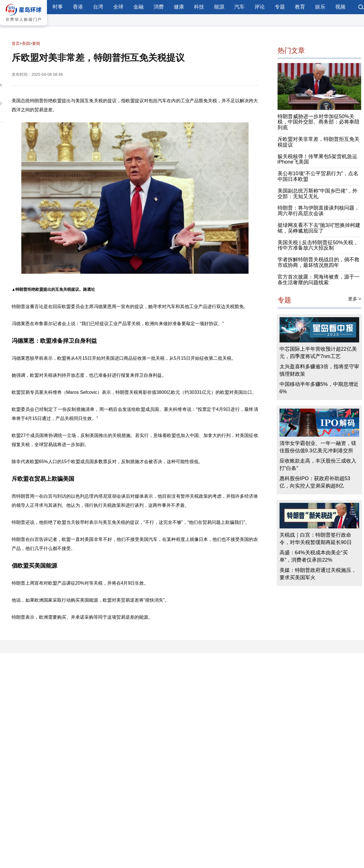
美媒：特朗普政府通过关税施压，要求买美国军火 (318, 574)
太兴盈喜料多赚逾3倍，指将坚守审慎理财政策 (319, 370)
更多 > (355, 299)
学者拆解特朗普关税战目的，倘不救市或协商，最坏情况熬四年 (318, 262)
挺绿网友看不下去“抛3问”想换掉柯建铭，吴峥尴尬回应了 (319, 228)
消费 (159, 7)
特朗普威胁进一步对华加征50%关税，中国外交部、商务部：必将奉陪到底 (318, 122)
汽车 (239, 7)
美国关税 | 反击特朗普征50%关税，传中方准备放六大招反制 (318, 245)
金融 (138, 7)
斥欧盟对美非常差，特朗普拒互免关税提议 (318, 142)
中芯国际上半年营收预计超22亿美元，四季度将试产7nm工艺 (318, 353)
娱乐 (320, 7)
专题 (280, 7)
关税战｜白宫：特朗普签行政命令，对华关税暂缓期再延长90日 (316, 539)
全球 (118, 7)
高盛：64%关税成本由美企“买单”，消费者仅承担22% (314, 556)
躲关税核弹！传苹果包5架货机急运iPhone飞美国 (317, 159)
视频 (340, 7)
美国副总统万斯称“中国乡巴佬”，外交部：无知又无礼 (318, 194)
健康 (179, 7)
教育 (300, 7)
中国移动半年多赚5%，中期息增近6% (319, 388)
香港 (78, 7)
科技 (199, 7)
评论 (260, 7)
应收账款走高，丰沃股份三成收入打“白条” (318, 465)
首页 (16, 43)
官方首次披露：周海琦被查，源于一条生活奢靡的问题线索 (318, 280)
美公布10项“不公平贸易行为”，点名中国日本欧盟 (318, 176)
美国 (26, 43)
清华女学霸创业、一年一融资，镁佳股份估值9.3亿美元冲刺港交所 (318, 447)
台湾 (98, 7)
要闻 (36, 43)
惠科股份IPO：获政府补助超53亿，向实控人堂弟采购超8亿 (315, 482)
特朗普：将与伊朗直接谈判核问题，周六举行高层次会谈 (318, 211)
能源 (219, 7)
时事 (58, 7)
